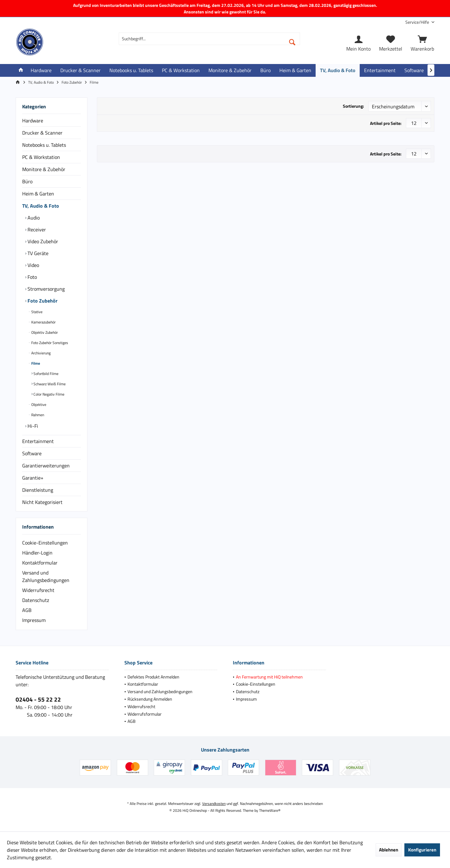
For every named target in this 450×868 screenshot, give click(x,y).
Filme (35, 363)
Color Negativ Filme (48, 394)
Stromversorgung (45, 289)
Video (33, 265)
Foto (32, 277)
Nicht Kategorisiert (42, 502)
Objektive (38, 404)
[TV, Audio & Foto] (338, 70)
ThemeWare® (270, 810)
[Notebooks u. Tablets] (131, 70)
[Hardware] (41, 70)
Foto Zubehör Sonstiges (49, 343)
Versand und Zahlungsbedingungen (46, 576)
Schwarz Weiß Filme (49, 384)
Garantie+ (33, 478)
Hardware (33, 121)
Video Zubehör (42, 241)
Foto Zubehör (42, 301)
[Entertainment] (380, 70)
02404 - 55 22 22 (38, 699)
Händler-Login (37, 553)
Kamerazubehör (43, 322)
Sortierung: (353, 106)
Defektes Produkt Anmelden (153, 677)
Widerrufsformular (145, 714)
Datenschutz (36, 600)
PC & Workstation (41, 157)
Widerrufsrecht (38, 590)
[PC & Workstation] (181, 70)
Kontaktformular (40, 563)
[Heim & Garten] (295, 70)
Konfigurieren (422, 850)
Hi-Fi (32, 426)
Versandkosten (214, 804)
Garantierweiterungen (46, 466)
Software (32, 453)
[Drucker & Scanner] (80, 70)
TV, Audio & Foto (41, 206)
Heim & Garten (38, 194)
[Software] (414, 70)
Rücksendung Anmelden (150, 699)
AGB (27, 610)
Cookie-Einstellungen (45, 543)
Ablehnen (389, 850)
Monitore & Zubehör (44, 169)
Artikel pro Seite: (386, 123)
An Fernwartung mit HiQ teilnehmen (269, 677)
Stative (36, 312)
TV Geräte (37, 253)
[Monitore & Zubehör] (230, 70)
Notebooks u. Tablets (44, 145)
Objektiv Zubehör (44, 332)
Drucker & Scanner (42, 133)
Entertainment (38, 441)
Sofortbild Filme (45, 374)
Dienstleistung (38, 490)
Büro (27, 181)
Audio (33, 218)
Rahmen (37, 415)
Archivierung (40, 353)
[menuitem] (417, 22)
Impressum (34, 620)
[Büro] (265, 70)
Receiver (36, 229)
